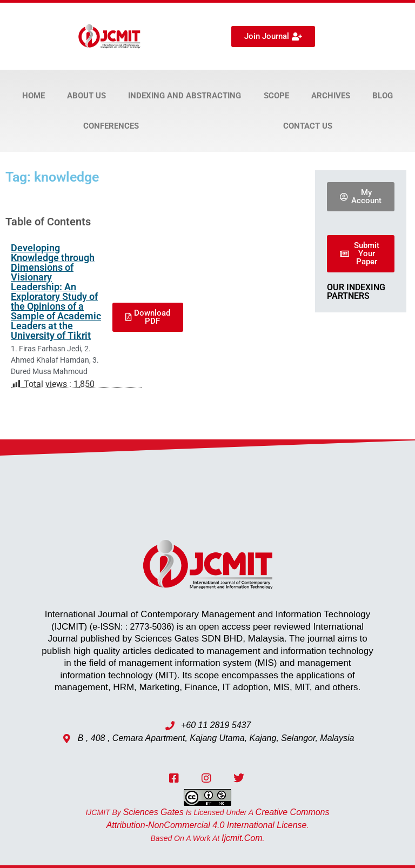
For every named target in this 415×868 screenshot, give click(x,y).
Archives (331, 96)
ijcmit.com (242, 838)
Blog (383, 96)
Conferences (111, 126)
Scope (276, 96)
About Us (86, 96)
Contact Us (308, 126)
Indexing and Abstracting (185, 96)
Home (34, 96)
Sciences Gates (153, 812)
